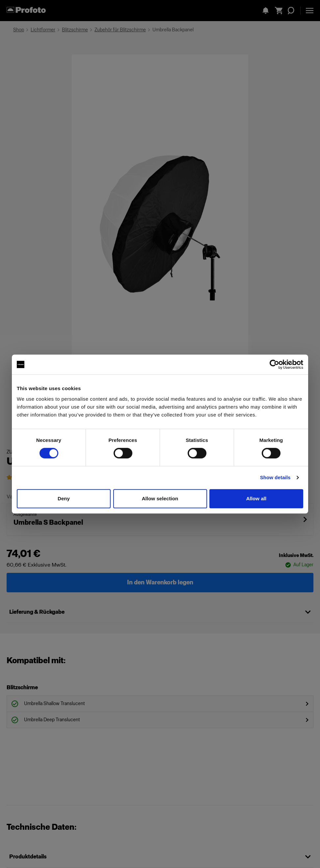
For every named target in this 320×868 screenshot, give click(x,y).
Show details (275, 477)
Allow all (256, 498)
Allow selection (160, 498)
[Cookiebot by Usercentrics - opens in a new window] (274, 364)
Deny (64, 498)
